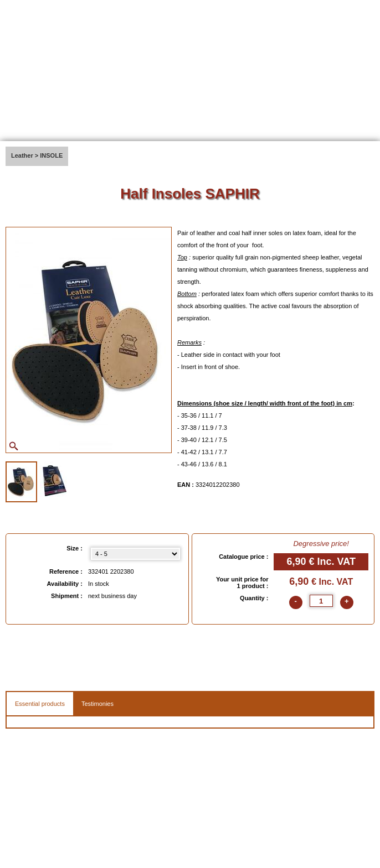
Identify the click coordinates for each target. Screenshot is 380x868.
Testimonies (97, 704)
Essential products (40, 704)
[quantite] (321, 601)
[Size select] (135, 554)
